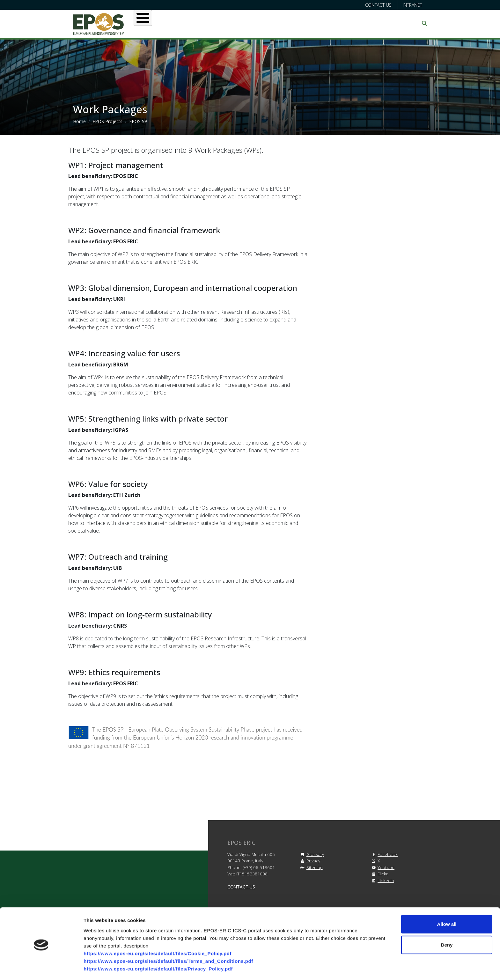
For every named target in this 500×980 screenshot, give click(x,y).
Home (79, 121)
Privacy (309, 861)
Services (239, 23)
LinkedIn (382, 880)
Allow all (447, 902)
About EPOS (166, 23)
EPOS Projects (107, 121)
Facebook (384, 854)
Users (205, 23)
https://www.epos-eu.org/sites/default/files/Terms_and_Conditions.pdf (168, 939)
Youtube (382, 867)
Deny (447, 923)
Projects (279, 23)
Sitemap (311, 867)
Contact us (378, 5)
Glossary (311, 854)
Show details (335, 967)
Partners (317, 23)
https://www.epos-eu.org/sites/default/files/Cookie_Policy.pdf (158, 931)
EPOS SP (138, 121)
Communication (365, 23)
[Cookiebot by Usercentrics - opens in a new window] (41, 968)
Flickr (379, 874)
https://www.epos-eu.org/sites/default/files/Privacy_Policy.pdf (158, 947)
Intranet (412, 5)
